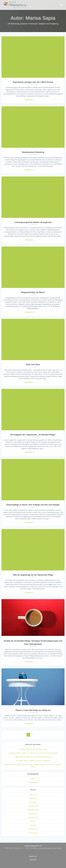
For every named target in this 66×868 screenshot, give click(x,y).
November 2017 (33, 833)
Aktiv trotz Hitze (33, 365)
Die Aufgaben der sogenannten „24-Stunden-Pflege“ (33, 435)
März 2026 (33, 795)
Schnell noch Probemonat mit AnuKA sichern (33, 749)
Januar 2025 (33, 814)
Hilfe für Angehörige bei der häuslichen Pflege (33, 575)
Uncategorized (33, 783)
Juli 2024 (33, 821)
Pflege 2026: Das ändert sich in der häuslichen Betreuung (33, 757)
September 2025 (33, 810)
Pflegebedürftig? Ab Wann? (33, 292)
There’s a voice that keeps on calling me (33, 710)
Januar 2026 (33, 802)
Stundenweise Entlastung (33, 152)
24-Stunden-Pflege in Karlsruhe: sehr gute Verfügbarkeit (33, 761)
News (33, 779)
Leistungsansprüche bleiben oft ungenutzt (33, 222)
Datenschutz (33, 856)
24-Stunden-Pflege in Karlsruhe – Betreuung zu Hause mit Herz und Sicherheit (33, 753)
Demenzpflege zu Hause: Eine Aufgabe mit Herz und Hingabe (33, 505)
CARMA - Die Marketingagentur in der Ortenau (47, 848)
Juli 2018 (33, 825)
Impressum (33, 860)
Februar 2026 (33, 798)
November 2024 (33, 818)
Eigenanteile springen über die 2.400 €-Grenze (33, 82)
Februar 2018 (33, 829)
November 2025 (33, 806)
